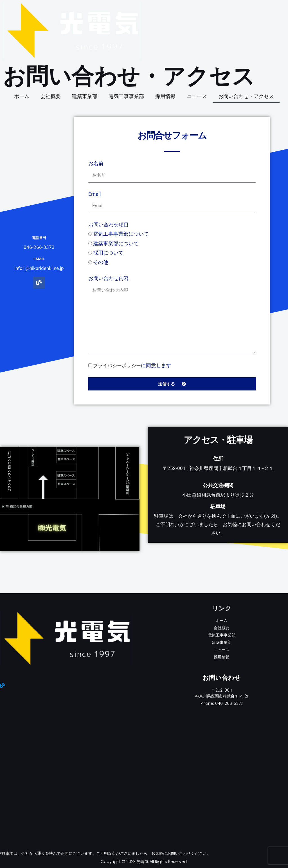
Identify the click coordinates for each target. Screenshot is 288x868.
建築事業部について (116, 243)
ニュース (197, 96)
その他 (101, 262)
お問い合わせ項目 (109, 225)
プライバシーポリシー (118, 365)
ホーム (22, 96)
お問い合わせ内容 (109, 278)
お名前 (96, 163)
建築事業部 (85, 96)
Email (94, 194)
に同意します (134, 365)
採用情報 (165, 96)
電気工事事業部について (121, 234)
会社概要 (51, 96)
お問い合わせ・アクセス (246, 96)
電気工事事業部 (126, 96)
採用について (108, 253)
